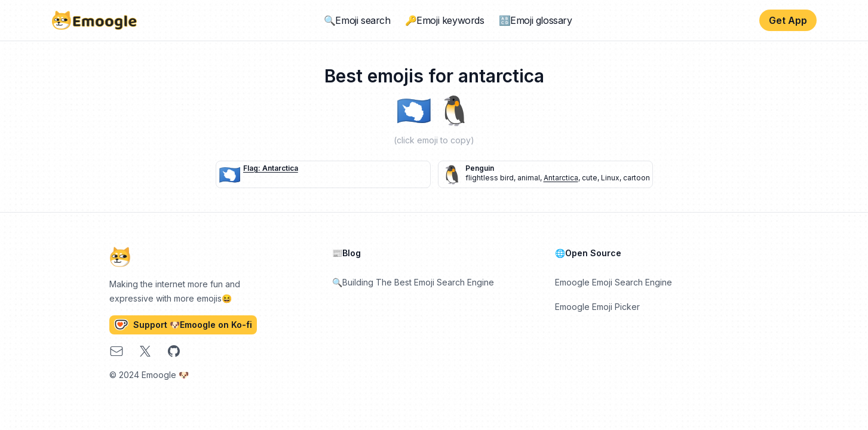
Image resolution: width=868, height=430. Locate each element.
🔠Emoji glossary (536, 20)
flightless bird (490, 178)
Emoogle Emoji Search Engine (614, 282)
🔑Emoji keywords (445, 20)
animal (529, 178)
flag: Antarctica (271, 168)
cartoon (637, 178)
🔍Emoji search (357, 20)
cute (590, 178)
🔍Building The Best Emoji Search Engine (413, 282)
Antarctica (561, 178)
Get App (788, 20)
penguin (480, 168)
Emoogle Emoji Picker (597, 307)
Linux (610, 178)
